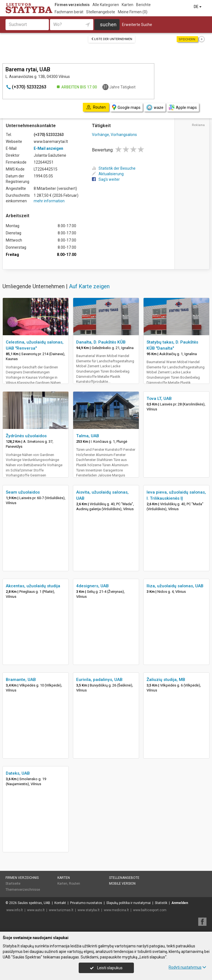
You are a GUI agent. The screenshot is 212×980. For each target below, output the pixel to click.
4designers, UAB (92, 586)
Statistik (161, 903)
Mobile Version (122, 884)
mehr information (49, 201)
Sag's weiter (106, 179)
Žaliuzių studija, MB (166, 680)
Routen (75, 884)
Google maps (126, 107)
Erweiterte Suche (137, 25)
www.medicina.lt (116, 910)
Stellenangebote (101, 12)
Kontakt (60, 903)
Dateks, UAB (18, 773)
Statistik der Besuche (114, 168)
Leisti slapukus (106, 968)
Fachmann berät (69, 12)
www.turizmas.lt (61, 910)
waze (155, 108)
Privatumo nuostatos (86, 903)
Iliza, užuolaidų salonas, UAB (175, 586)
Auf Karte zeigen (89, 286)
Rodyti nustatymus (187, 967)
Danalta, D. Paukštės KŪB (101, 342)
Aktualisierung (108, 174)
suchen (108, 24)
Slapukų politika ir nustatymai (128, 903)
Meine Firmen (133, 12)
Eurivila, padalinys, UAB (99, 680)
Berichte (143, 5)
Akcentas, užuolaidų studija (33, 586)
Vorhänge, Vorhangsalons (114, 135)
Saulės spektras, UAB (34, 903)
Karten (128, 5)
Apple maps (183, 107)
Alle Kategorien (106, 5)
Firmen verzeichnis (72, 5)
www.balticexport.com (150, 910)
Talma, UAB (88, 436)
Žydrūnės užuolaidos (26, 436)
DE (198, 7)
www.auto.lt (36, 910)
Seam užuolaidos (23, 492)
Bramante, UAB (21, 680)
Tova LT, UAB (159, 399)
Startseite (13, 884)
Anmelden (180, 903)
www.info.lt (15, 910)
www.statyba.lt (89, 910)
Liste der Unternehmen (112, 39)
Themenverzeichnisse (23, 890)
